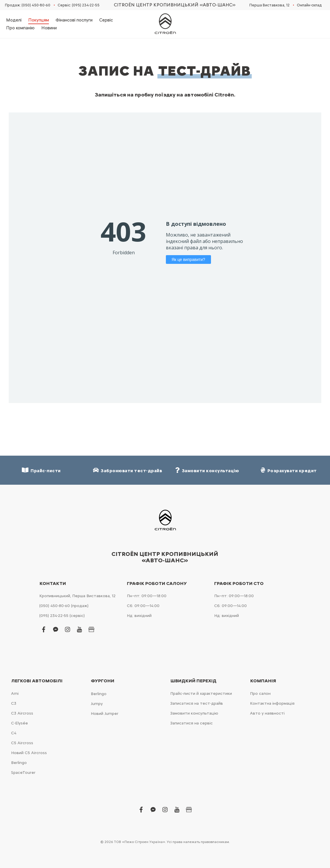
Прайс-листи (41, 470)
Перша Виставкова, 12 (269, 5)
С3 (14, 703)
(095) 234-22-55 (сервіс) (62, 616)
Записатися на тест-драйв (197, 703)
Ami (15, 693)
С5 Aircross (22, 743)
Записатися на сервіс (191, 723)
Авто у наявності (267, 713)
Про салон (260, 693)
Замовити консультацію (194, 713)
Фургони (103, 681)
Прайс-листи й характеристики (201, 693)
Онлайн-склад (309, 5)
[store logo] (165, 24)
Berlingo (19, 763)
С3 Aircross (22, 713)
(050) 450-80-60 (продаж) (64, 606)
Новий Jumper (105, 714)
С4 (14, 733)
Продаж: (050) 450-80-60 (28, 5)
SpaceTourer (23, 773)
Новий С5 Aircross (29, 753)
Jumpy (97, 704)
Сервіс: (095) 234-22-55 (79, 5)
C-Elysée (19, 723)
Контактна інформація (272, 703)
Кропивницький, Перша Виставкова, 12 (77, 596)
